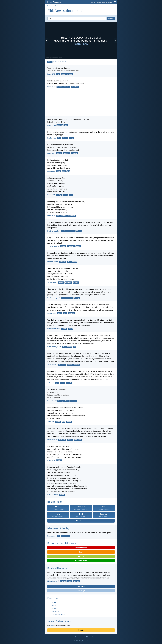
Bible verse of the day (58, 528)
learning (60, 401)
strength (64, 216)
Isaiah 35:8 (51, 460)
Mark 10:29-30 (52, 440)
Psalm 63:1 (51, 195)
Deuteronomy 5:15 (54, 329)
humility (63, 246)
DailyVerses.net (52, 6)
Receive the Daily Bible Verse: (62, 543)
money (63, 383)
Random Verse (100, 2)
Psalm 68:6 (51, 153)
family (71, 138)
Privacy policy (90, 637)
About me (71, 637)
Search (59, 6)
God (59, 138)
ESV (50, 62)
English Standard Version (60, 62)
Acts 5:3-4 (51, 383)
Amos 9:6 (51, 422)
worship (60, 87)
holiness (59, 460)
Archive (54, 608)
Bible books (55, 611)
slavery (71, 329)
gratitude (63, 581)
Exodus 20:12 (52, 138)
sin (59, 536)
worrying (76, 581)
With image (81, 591)
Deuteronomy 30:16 (54, 347)
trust (58, 74)
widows (70, 365)
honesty (69, 383)
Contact (83, 637)
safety (63, 74)
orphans (76, 365)
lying (57, 383)
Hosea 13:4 (51, 171)
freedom (59, 153)
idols (64, 171)
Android (81, 556)
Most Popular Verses (58, 614)
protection (68, 282)
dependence (75, 87)
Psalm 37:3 (51, 74)
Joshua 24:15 (52, 313)
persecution (78, 440)
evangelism (62, 440)
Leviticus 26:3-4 (53, 262)
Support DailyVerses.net (59, 621)
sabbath (64, 329)
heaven (69, 422)
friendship (75, 153)
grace (63, 536)
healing (78, 246)
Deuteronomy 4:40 (54, 298)
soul (71, 195)
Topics (93, 2)
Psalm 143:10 (52, 401)
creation (58, 422)
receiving (67, 87)
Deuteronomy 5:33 (54, 231)
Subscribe (109, 2)
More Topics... (81, 521)
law (69, 262)
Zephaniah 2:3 (52, 282)
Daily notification (81, 548)
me (52, 625)
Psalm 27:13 (52, 125)
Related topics (55, 502)
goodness (70, 74)
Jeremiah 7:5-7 (52, 365)
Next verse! (81, 586)
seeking (65, 195)
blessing (65, 138)
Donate (81, 630)
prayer (70, 581)
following (79, 231)
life (75, 347)
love (58, 216)
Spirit (67, 401)
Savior (58, 171)
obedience (66, 153)
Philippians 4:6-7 (53, 581)
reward (72, 231)
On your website (81, 561)
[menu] (115, 3)
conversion (62, 365)
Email (81, 552)
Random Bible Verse (58, 568)
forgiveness (71, 246)
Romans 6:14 (52, 536)
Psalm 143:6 (52, 87)
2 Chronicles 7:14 (53, 246)
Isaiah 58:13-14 (53, 495)
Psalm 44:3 (51, 216)
